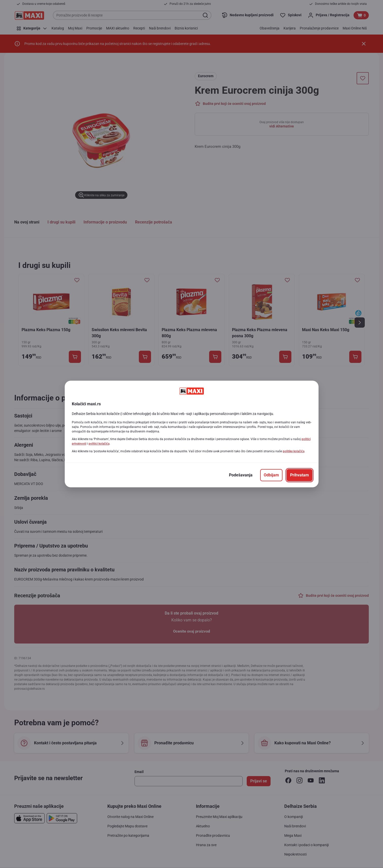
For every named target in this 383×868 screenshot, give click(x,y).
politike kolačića (294, 451)
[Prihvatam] (299, 475)
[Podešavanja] (241, 475)
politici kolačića (99, 444)
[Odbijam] (271, 475)
